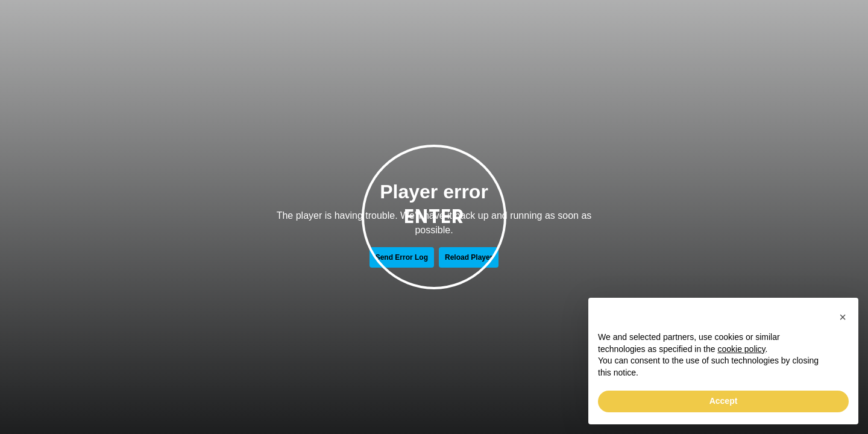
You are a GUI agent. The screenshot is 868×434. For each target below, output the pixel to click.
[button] (843, 317)
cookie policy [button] (741, 349)
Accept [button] (724, 401)
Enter (434, 217)
